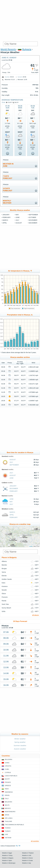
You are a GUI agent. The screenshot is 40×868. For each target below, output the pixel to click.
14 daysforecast (8, 190)
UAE (6, 834)
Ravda (4, 601)
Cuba (7, 769)
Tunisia (8, 828)
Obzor (4, 594)
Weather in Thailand (28, 853)
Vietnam (8, 838)
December (33, 223)
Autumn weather (20, 749)
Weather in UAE (27, 855)
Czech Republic (11, 776)
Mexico (8, 808)
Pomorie (5, 597)
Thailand (8, 821)
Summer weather (20, 745)
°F (20, 846)
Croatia (8, 766)
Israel (7, 795)
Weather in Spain (7, 861)
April (5, 223)
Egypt (7, 779)
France (8, 782)
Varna (4, 572)
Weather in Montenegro (9, 863)
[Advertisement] (20, 21)
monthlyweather (7, 202)
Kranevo (5, 586)
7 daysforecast (8, 177)
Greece (8, 786)
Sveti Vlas (5, 604)
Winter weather (20, 739)
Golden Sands (7, 579)
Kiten (4, 583)
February (7, 217)
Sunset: (20, 77)
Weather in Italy (27, 863)
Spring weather (20, 742)
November (33, 220)
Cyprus (8, 772)
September (33, 215)
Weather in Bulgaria (8, 858)
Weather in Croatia (27, 861)
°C (17, 846)
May (17, 215)
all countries (35, 841)
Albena (4, 561)
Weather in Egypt (7, 853)
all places (35, 615)
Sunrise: (7, 77)
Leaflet (31, 546)
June (3, 102)
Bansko (4, 565)
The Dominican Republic (15, 825)
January (6, 215)
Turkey (8, 831)
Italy (7, 799)
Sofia (4, 611)
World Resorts (8, 49)
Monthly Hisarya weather (20, 210)
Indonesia (9, 792)
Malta (7, 805)
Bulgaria (27, 49)
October (33, 217)
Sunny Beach (6, 608)
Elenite (4, 576)
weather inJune (8, 165)
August (19, 223)
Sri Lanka (9, 818)
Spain (7, 815)
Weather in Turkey (7, 855)
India (7, 789)
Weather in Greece (28, 858)
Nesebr (4, 590)
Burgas (4, 569)
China (7, 763)
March (5, 220)
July (17, 220)
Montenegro (10, 812)
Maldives (8, 802)
